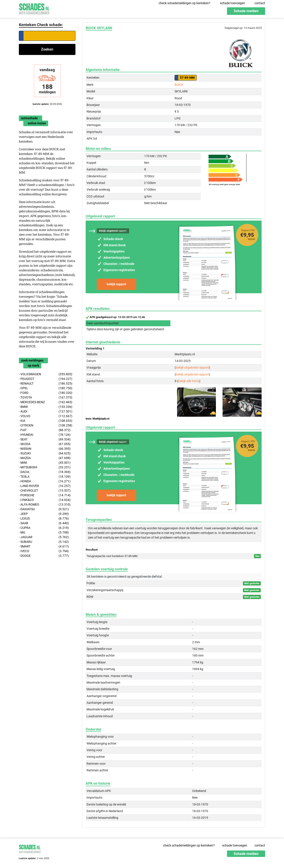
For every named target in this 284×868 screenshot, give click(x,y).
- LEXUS (44, 519)
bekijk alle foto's (189, 381)
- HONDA (45, 481)
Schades (34, 8)
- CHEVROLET (45, 491)
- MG (44, 533)
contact (260, 3)
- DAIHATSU (44, 509)
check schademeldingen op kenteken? (184, 3)
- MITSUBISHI (45, 467)
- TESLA (45, 477)
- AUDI (46, 412)
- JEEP (44, 514)
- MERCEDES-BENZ (46, 402)
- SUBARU (44, 542)
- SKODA (45, 444)
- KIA (46, 421)
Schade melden (246, 11)
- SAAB (44, 523)
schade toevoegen (232, 3)
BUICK (179, 85)
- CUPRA (44, 528)
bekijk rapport (116, 284)
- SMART (44, 546)
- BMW (46, 407)
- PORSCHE (45, 495)
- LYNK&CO (45, 500)
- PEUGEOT (46, 379)
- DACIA (45, 472)
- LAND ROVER (45, 486)
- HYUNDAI (45, 435)
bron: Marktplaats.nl (98, 419)
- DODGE (44, 556)
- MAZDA (45, 458)
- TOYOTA (46, 398)
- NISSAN (45, 449)
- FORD (46, 393)
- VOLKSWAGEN (46, 374)
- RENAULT (46, 384)
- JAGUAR (44, 537)
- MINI (45, 463)
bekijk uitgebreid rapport (192, 368)
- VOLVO (46, 416)
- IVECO (44, 551)
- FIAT (45, 430)
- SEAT (45, 439)
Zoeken (47, 49)
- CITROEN (46, 425)
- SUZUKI (45, 453)
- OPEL (46, 388)
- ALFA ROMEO (45, 505)
